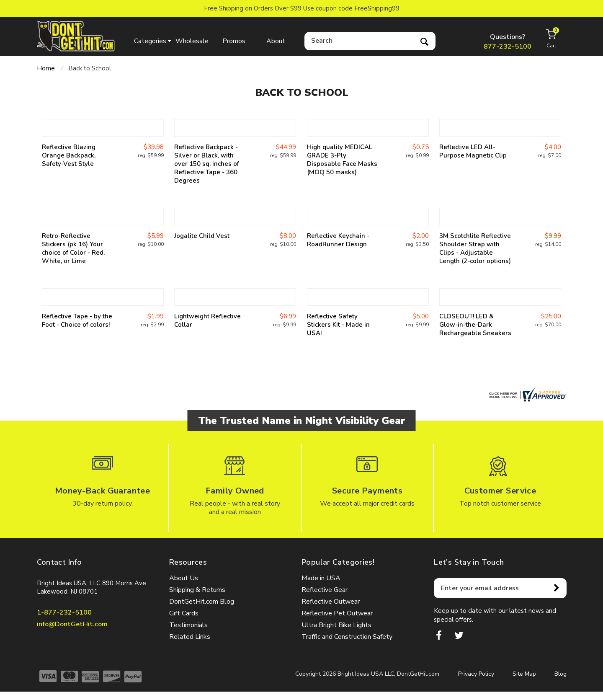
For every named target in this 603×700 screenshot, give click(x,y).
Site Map (524, 674)
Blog (560, 674)
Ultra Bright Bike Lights (336, 625)
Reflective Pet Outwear (337, 613)
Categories (150, 41)
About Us (184, 578)
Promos (234, 41)
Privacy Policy (476, 674)
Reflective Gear (325, 590)
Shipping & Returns (197, 590)
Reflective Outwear (331, 602)
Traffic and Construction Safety (347, 637)
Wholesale (192, 41)
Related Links (190, 637)
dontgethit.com (76, 36)
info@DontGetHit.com (72, 624)
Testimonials (188, 625)
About (276, 41)
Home (46, 68)
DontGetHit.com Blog (202, 602)
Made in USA (321, 578)
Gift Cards (184, 613)
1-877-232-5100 (64, 612)
